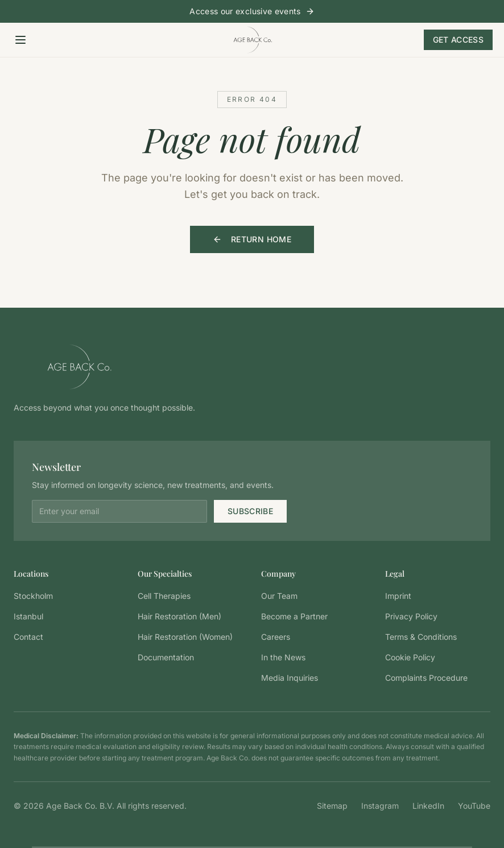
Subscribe (250, 511)
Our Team (279, 596)
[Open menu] (20, 40)
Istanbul (28, 616)
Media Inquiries (290, 678)
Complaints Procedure (426, 678)
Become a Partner (294, 616)
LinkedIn (428, 806)
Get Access (458, 40)
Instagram (380, 806)
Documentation (166, 657)
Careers (276, 637)
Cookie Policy (410, 657)
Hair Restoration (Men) (179, 616)
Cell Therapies (164, 596)
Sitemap (332, 806)
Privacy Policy (411, 616)
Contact (28, 637)
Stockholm (33, 596)
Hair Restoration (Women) (185, 637)
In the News (283, 657)
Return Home (252, 239)
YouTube (474, 806)
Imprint (398, 596)
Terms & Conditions (421, 637)
